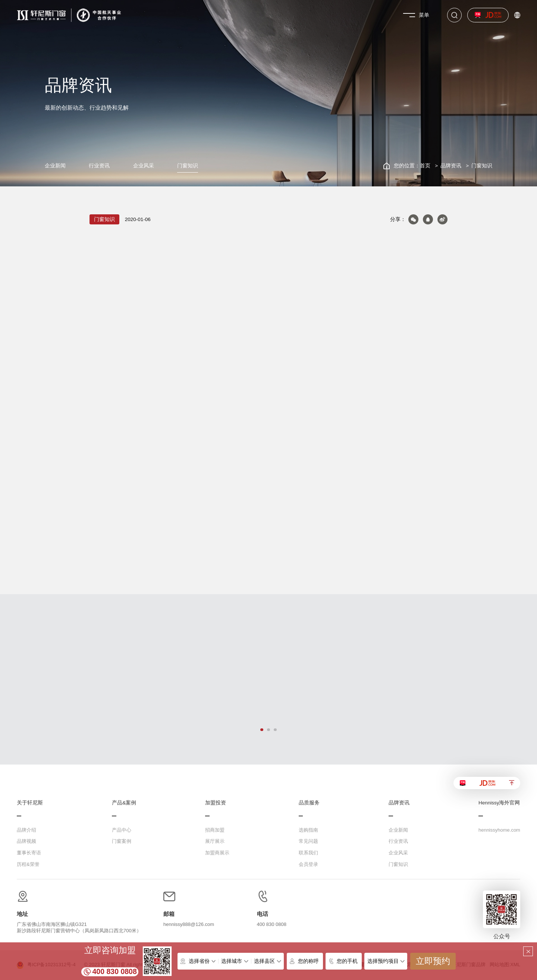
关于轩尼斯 (30, 803)
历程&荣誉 (28, 864)
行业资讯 (99, 166)
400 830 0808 (115, 971)
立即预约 (433, 961)
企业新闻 (55, 166)
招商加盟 (215, 830)
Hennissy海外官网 (499, 803)
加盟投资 (216, 803)
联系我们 (308, 853)
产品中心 (122, 830)
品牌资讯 (451, 166)
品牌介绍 (26, 830)
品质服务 (309, 803)
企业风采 (144, 166)
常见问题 (308, 841)
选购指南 (308, 830)
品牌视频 (26, 841)
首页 (425, 166)
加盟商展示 (217, 853)
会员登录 (308, 864)
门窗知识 (188, 166)
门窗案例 (122, 841)
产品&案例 (124, 803)
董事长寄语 (29, 853)
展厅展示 (215, 841)
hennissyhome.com (499, 830)
